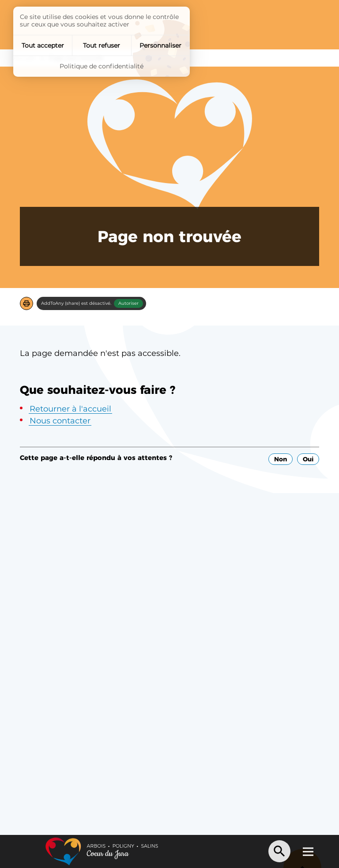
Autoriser (128, 303)
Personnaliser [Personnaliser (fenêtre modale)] (160, 45)
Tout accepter (43, 45)
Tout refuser (102, 45)
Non (281, 459)
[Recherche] (279, 851)
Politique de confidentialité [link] (102, 66)
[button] (26, 303)
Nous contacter (60, 421)
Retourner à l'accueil (70, 409)
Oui (308, 459)
